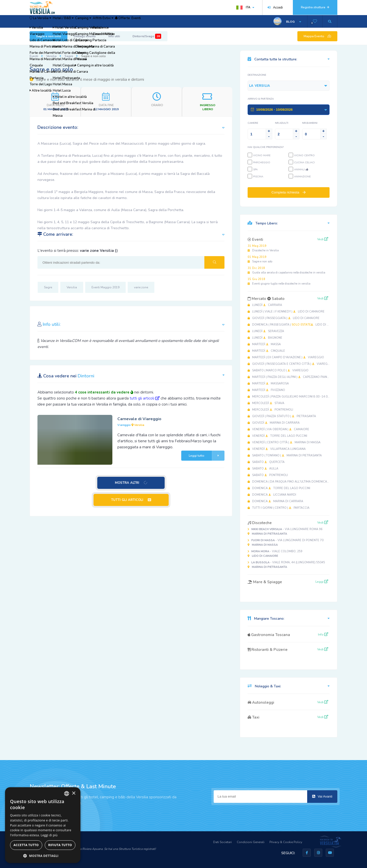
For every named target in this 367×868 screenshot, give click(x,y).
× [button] (74, 793)
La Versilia (46, 21)
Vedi (323, 239)
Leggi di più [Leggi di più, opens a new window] (49, 835)
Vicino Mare (262, 155)
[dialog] (43, 825)
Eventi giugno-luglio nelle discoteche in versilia (279, 281)
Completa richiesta (289, 192)
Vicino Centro (304, 155)
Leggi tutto (207, 456)
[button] (43, 856)
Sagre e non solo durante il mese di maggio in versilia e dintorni (87, 80)
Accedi (275, 8)
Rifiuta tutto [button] (60, 845)
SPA (255, 170)
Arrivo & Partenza (261, 99)
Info (323, 635)
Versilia (51, 56)
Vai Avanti (322, 796)
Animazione (302, 177)
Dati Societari (222, 842)
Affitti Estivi (136, 21)
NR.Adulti (282, 123)
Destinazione (257, 75)
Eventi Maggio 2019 (105, 287)
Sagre (69, 56)
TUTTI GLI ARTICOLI (131, 500)
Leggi (322, 582)
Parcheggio (262, 163)
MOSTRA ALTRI (131, 483)
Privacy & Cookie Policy (286, 842)
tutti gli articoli (145, 398)
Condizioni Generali (251, 842)
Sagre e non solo (49, 36)
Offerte (164, 21)
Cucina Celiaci (304, 163)
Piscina (258, 177)
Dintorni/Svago (147, 36)
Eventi (185, 21)
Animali (301, 170)
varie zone (141, 287)
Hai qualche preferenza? (266, 147)
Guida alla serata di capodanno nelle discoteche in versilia (286, 270)
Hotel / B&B (78, 21)
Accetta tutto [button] (26, 845)
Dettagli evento (85, 36)
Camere (253, 123)
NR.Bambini (310, 123)
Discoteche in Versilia (263, 248)
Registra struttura (315, 7)
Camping (107, 21)
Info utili (114, 36)
